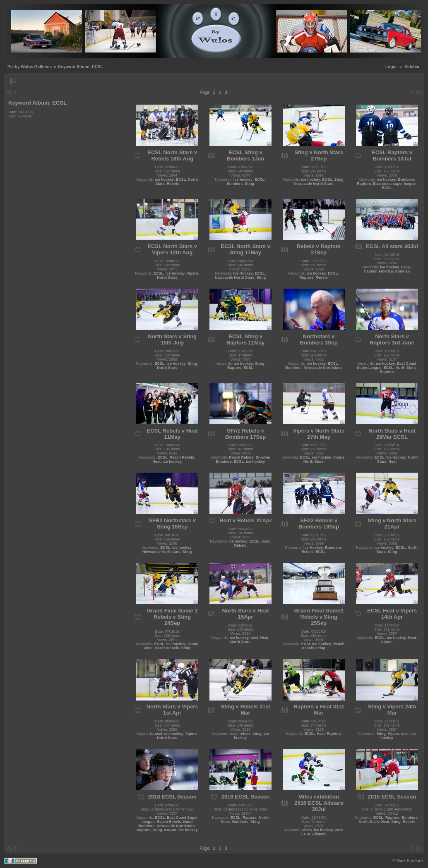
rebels (245, 734)
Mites (307, 830)
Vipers (192, 273)
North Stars (167, 277)
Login (391, 67)
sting (257, 734)
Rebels (173, 184)
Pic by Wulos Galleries (30, 67)
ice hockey (164, 179)
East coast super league (394, 184)
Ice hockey (243, 179)
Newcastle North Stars (314, 184)
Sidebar (412, 67)
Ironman (403, 271)
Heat (156, 461)
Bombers (234, 184)
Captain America (379, 271)
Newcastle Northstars (323, 368)
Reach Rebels (182, 457)
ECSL (181, 179)
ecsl (255, 638)
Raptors (364, 184)
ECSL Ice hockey (316, 644)
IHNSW (170, 830)
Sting (249, 184)
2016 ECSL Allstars (322, 832)
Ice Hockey (243, 273)
